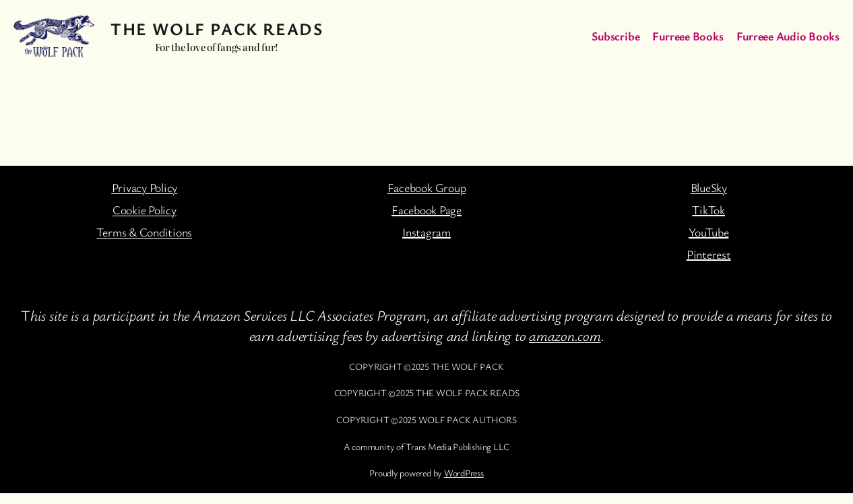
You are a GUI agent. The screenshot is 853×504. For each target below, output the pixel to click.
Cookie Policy (145, 210)
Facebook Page (426, 210)
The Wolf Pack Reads (217, 28)
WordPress (464, 473)
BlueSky (709, 187)
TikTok (708, 210)
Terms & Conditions (144, 232)
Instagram (426, 232)
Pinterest (709, 254)
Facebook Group (427, 187)
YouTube (708, 232)
